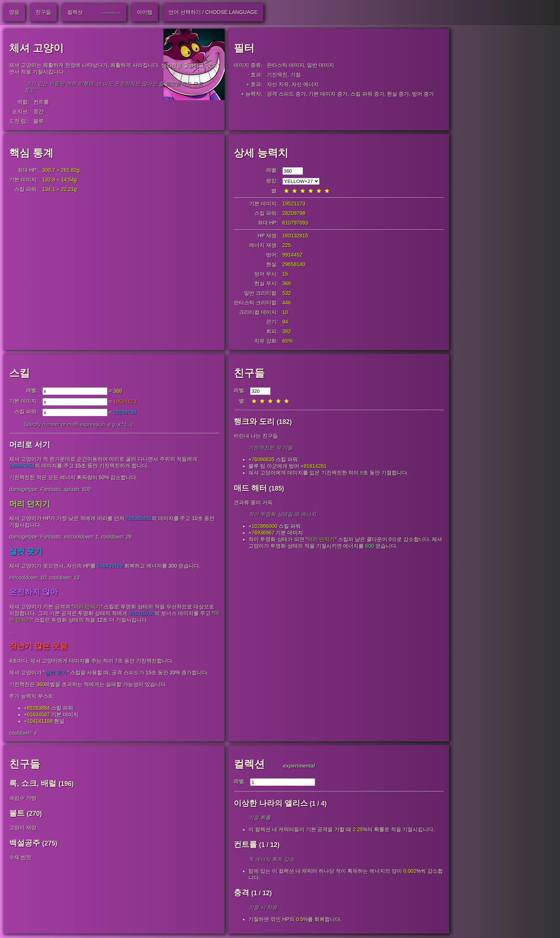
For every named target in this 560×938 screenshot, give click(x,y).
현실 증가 (398, 94)
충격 (242, 893)
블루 (39, 121)
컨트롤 (41, 102)
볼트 (17, 814)
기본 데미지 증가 (328, 94)
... (11, 632)
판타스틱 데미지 (286, 65)
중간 (39, 112)
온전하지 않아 (34, 593)
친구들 (249, 373)
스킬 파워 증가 (367, 94)
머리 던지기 (30, 505)
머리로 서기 (30, 445)
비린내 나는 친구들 (256, 436)
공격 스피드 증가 (286, 94)
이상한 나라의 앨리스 (271, 804)
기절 (296, 75)
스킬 (20, 373)
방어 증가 (423, 94)
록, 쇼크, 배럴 (33, 784)
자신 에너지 (305, 84)
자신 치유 (278, 84)
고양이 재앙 (23, 828)
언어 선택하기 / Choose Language (213, 12)
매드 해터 (250, 488)
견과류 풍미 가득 (253, 503)
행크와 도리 (254, 421)
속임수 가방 (23, 799)
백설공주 (25, 844)
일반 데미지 (321, 65)
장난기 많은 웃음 (38, 647)
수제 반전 (20, 858)
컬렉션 (249, 765)
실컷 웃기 (26, 552)
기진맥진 (277, 75)
